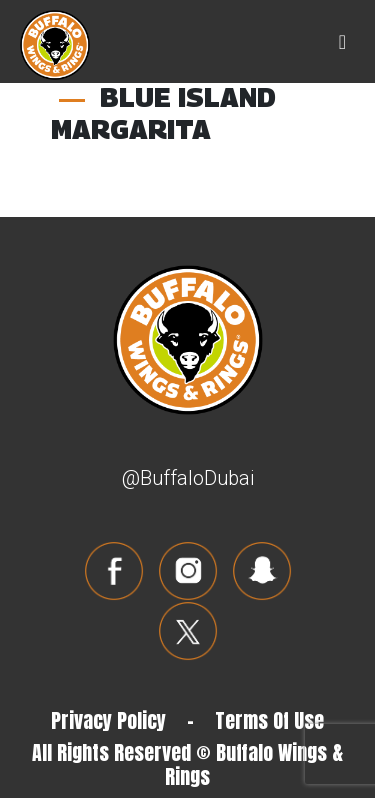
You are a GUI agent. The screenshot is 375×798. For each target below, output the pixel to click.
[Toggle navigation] (342, 42)
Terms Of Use (269, 720)
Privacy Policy (108, 720)
